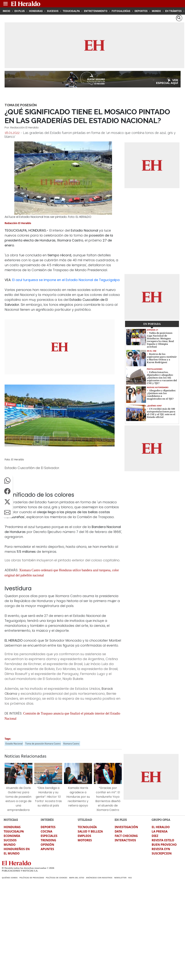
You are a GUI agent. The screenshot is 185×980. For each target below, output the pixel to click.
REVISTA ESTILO (163, 840)
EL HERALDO (161, 827)
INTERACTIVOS (125, 840)
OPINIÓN (47, 845)
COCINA (46, 831)
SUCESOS (10, 840)
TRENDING (48, 840)
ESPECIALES (49, 836)
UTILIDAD (85, 820)
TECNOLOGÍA (87, 827)
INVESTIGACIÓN (126, 827)
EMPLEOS (84, 836)
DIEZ (155, 836)
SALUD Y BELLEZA (90, 831)
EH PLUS (121, 820)
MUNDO (10, 845)
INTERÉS (47, 820)
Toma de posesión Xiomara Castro (43, 744)
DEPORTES (48, 827)
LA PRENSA (160, 831)
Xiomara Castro (71, 744)
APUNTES (47, 849)
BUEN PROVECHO (164, 845)
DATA (118, 831)
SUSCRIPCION (162, 853)
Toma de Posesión (21, 105)
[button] (7, 481)
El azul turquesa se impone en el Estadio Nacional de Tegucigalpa (66, 280)
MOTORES (85, 840)
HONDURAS (12, 827)
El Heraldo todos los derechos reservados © (28, 868)
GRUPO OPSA (161, 820)
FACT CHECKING (126, 836)
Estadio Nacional (14, 744)
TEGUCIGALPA (14, 831)
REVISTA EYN (161, 849)
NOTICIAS (11, 820)
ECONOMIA (12, 836)
